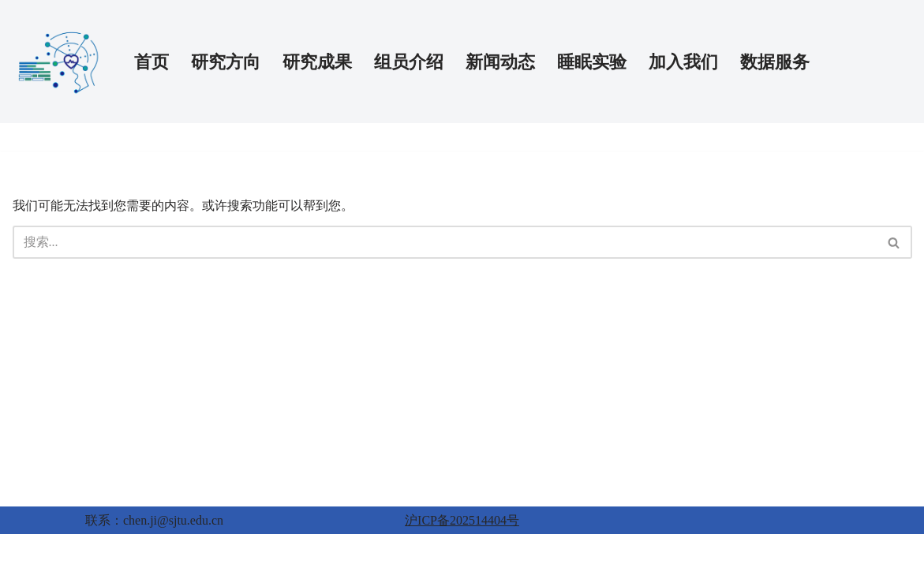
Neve (26, 551)
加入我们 (683, 62)
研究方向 (226, 62)
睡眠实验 (592, 62)
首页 (152, 62)
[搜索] (445, 242)
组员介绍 (409, 62)
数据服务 (775, 62)
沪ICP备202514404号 (462, 520)
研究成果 (317, 62)
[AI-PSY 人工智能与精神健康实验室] (60, 62)
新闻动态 (500, 62)
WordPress (100, 551)
